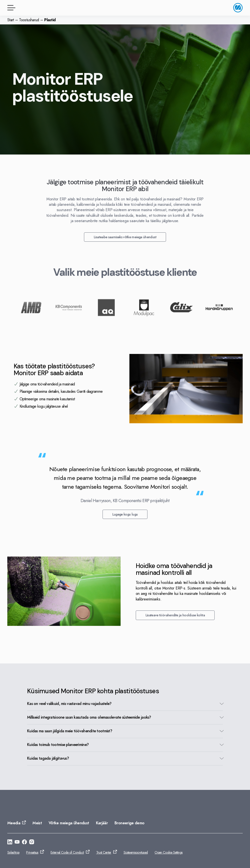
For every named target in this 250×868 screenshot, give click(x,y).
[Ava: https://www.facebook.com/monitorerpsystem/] (24, 843)
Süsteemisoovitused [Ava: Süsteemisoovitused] (136, 852)
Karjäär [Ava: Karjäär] (102, 823)
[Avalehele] (238, 8)
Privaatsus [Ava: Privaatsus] (32, 852)
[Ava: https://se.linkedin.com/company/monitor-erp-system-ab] (10, 843)
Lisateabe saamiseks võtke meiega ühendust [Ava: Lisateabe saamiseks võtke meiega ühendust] (125, 237)
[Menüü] (10, 8)
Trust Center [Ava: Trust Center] (104, 852)
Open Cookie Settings (168, 852)
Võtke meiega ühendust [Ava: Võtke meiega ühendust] (69, 823)
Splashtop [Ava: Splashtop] (13, 852)
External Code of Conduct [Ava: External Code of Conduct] (67, 852)
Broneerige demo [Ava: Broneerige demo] (129, 823)
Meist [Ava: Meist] (37, 823)
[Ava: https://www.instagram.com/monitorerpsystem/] (32, 843)
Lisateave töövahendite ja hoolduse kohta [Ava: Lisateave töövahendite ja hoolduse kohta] (175, 615)
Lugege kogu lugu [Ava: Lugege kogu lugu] (125, 514)
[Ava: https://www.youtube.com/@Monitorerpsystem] (17, 843)
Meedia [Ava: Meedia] (14, 823)
